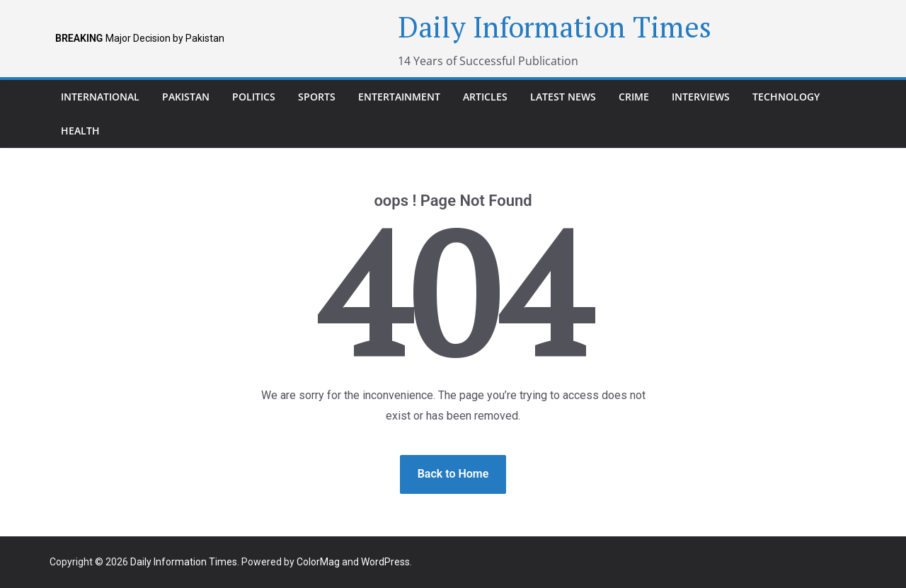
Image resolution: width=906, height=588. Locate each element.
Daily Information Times (555, 27)
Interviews (701, 97)
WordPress (385, 562)
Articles (485, 97)
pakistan (186, 97)
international (100, 97)
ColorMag (318, 562)
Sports (317, 97)
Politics (254, 97)
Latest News (563, 97)
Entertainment (399, 97)
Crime (634, 97)
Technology (786, 97)
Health (80, 131)
